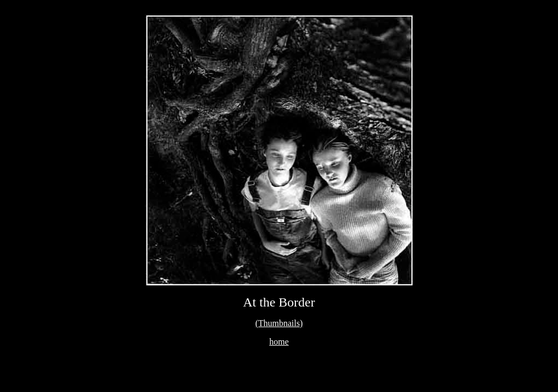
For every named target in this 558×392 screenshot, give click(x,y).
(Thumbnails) (279, 323)
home (279, 342)
